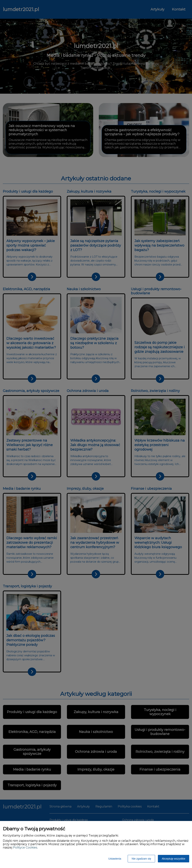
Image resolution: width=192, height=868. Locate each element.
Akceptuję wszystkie (174, 859)
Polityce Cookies (25, 847)
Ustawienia (115, 859)
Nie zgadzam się (141, 859)
